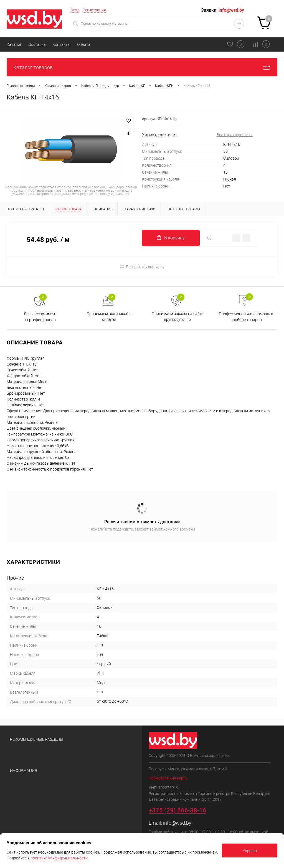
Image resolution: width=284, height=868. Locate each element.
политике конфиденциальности (59, 858)
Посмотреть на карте (168, 778)
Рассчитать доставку (142, 267)
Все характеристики (235, 135)
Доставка (37, 44)
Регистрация (94, 10)
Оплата (84, 44)
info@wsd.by (177, 823)
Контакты (61, 44)
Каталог (14, 44)
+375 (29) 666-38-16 (177, 810)
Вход (75, 10)
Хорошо (250, 851)
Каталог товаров (142, 67)
